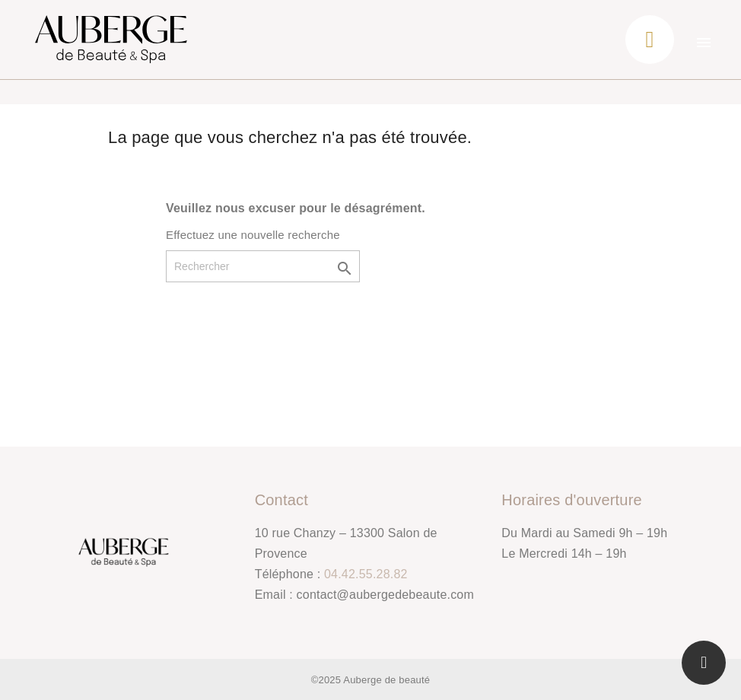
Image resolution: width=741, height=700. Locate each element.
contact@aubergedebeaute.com (385, 595)
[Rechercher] (263, 266)
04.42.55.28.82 (366, 574)
